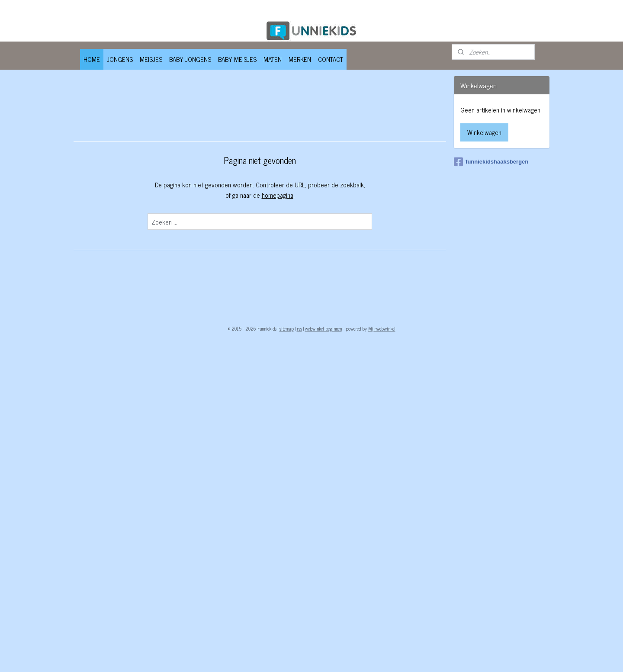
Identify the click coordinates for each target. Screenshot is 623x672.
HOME (92, 59)
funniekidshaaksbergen (491, 162)
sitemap (287, 328)
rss (299, 328)
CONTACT (331, 59)
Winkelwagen (484, 132)
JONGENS (120, 59)
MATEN (273, 59)
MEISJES (151, 59)
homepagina (277, 195)
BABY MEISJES (237, 59)
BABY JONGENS (190, 59)
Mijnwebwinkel (382, 328)
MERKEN (300, 59)
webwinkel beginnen (323, 328)
